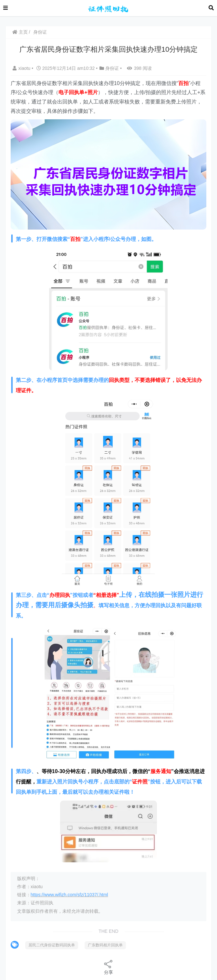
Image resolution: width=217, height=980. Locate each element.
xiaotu (22, 68)
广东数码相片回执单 (105, 945)
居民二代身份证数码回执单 (52, 945)
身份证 (40, 32)
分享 (108, 967)
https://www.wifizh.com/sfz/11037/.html (69, 895)
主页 (20, 32)
